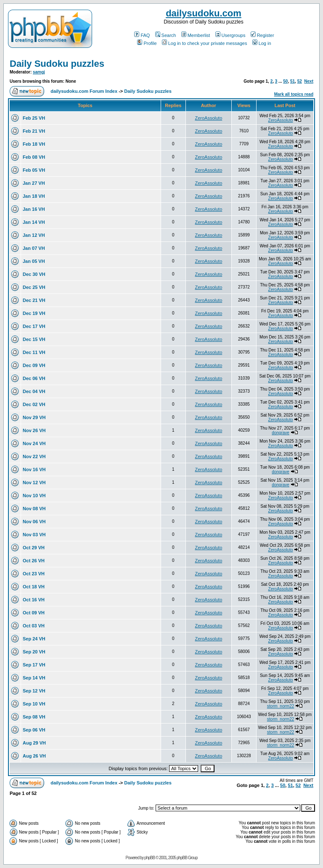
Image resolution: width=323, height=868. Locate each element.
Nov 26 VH (34, 430)
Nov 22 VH (34, 456)
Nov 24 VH (34, 443)
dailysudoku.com (204, 13)
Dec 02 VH (34, 404)
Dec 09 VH (34, 365)
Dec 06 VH (34, 378)
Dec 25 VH (34, 287)
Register (262, 35)
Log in (262, 43)
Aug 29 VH (34, 743)
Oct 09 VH (34, 613)
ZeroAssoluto (208, 118)
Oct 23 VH (34, 574)
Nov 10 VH (34, 496)
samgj (39, 72)
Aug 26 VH (34, 756)
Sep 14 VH (34, 678)
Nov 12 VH (34, 483)
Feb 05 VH (34, 170)
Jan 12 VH (34, 235)
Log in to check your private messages (205, 43)
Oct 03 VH (34, 626)
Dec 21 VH (34, 300)
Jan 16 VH (34, 209)
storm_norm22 (281, 706)
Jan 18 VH (34, 196)
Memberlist (196, 35)
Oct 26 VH (34, 561)
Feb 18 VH (34, 144)
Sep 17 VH (34, 665)
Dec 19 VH (34, 313)
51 (293, 81)
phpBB (150, 858)
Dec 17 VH (34, 326)
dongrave (281, 433)
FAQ (142, 35)
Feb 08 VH (34, 157)
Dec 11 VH (34, 352)
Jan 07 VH (34, 248)
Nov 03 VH (34, 535)
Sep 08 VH (34, 717)
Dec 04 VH (34, 391)
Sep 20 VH (34, 652)
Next (309, 81)
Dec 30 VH (34, 274)
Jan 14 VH (34, 222)
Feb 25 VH (34, 118)
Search (166, 35)
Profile (147, 43)
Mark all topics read (294, 94)
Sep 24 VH (34, 639)
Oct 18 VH (34, 587)
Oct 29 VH (34, 548)
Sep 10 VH (34, 704)
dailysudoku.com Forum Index (84, 91)
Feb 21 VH (34, 131)
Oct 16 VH (34, 600)
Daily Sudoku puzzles (57, 64)
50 (285, 81)
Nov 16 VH (34, 469)
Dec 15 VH (34, 339)
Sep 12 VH (34, 691)
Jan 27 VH (34, 183)
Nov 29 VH (34, 417)
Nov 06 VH (34, 522)
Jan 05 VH (34, 261)
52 (300, 81)
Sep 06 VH (34, 730)
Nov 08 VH (34, 509)
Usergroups (230, 35)
